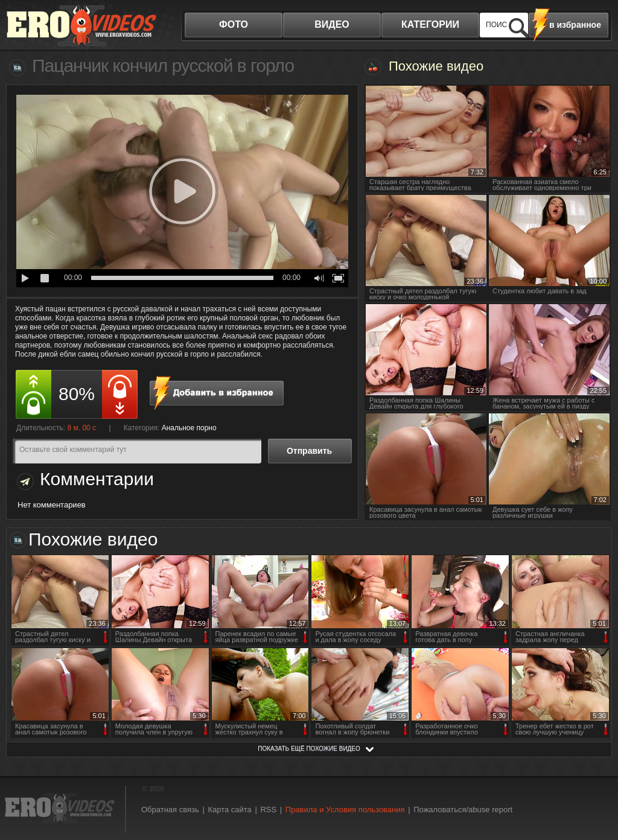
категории (430, 24)
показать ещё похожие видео (309, 749)
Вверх (595, 789)
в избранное (575, 25)
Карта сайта (229, 810)
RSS (268, 810)
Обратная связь (170, 810)
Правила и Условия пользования (345, 810)
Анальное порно (189, 428)
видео (332, 24)
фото (234, 24)
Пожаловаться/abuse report (463, 810)
